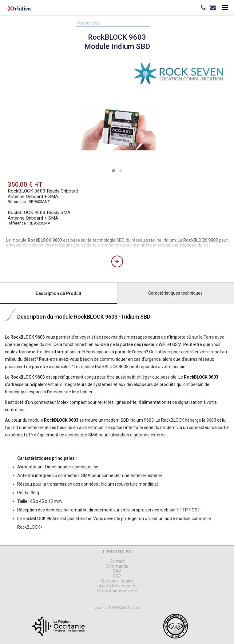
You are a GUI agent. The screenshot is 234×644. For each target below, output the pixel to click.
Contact (117, 561)
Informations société (117, 591)
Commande (117, 566)
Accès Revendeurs (117, 586)
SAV (117, 571)
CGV (117, 576)
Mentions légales (117, 581)
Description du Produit (58, 293)
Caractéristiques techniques (175, 293)
